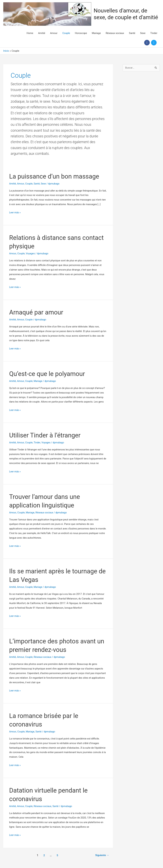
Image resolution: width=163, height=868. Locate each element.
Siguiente (102, 855)
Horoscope (81, 33)
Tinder (154, 33)
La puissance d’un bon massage (56, 176)
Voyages (31, 253)
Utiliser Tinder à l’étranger (46, 435)
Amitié (42, 33)
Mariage (96, 33)
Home (30, 33)
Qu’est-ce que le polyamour (48, 373)
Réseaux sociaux (115, 33)
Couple (66, 33)
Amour (54, 33)
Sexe (143, 33)
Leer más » (15, 212)
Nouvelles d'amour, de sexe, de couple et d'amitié (126, 14)
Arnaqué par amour (37, 312)
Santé (132, 33)
